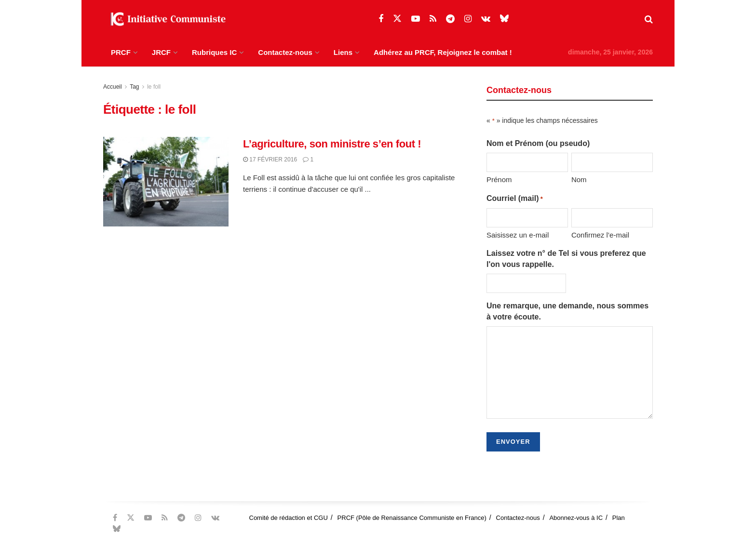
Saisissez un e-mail (518, 235)
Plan (619, 518)
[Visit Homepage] (166, 19)
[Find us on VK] (486, 19)
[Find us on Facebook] (381, 19)
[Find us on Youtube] (416, 19)
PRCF (121, 52)
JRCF (161, 52)
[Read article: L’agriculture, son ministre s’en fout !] (166, 182)
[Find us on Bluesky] (504, 19)
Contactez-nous (285, 52)
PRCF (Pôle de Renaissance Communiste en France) (412, 518)
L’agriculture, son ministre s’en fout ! (332, 144)
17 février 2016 (270, 159)
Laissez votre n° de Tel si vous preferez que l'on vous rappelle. (566, 259)
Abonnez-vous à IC (576, 518)
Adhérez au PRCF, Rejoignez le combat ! (443, 52)
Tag (134, 87)
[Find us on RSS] (433, 19)
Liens (343, 52)
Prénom (499, 179)
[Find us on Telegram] (450, 19)
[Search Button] (649, 19)
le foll (154, 87)
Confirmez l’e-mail (600, 235)
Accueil (113, 87)
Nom (579, 179)
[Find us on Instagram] (468, 19)
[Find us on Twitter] (397, 19)
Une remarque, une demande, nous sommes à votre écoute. (567, 311)
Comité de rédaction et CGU (289, 518)
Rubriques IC (214, 52)
